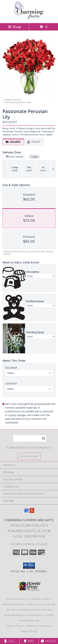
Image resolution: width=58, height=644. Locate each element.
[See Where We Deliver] (29, 456)
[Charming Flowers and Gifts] (29, 19)
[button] (29, 566)
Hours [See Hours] (48, 641)
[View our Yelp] (32, 512)
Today (34, 157)
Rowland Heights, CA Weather (23, 615)
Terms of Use (29, 631)
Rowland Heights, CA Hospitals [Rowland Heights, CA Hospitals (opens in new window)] (22, 604)
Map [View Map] (29, 641)
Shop (15, 27)
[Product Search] (30, 438)
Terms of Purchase (38, 626)
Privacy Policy (15, 626)
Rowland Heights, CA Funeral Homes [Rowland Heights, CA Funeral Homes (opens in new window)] (28, 599)
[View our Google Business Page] (26, 512)
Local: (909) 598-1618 (29, 536)
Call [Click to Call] (10, 641)
